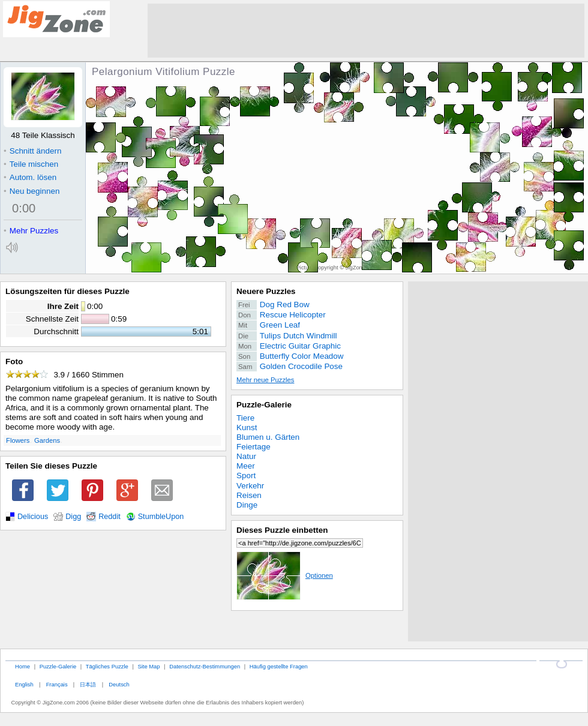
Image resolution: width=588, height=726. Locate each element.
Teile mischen (31, 164)
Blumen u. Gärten (268, 437)
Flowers (18, 440)
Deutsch (119, 684)
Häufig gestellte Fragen (279, 666)
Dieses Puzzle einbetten (282, 530)
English (24, 684)
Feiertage (253, 447)
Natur (246, 456)
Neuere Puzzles (266, 291)
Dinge (247, 505)
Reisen (249, 495)
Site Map (148, 666)
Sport (246, 475)
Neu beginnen (31, 191)
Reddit (109, 517)
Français (57, 684)
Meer (246, 466)
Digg (73, 517)
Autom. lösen (30, 177)
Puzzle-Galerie (264, 405)
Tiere (245, 418)
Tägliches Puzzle (107, 666)
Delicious (33, 517)
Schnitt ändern (32, 151)
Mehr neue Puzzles (265, 380)
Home (22, 666)
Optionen (285, 575)
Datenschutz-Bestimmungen (205, 666)
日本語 (88, 684)
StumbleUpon (161, 517)
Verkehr (250, 486)
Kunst (247, 427)
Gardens (47, 440)
